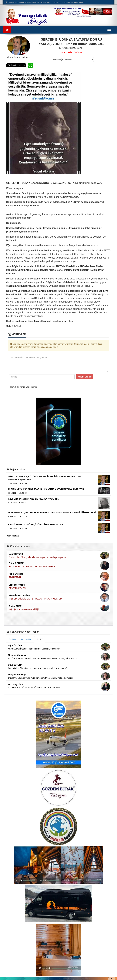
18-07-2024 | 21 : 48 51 (17, 503)
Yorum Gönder (85, 377)
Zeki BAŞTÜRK (16, 684)
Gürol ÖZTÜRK (16, 563)
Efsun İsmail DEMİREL (20, 595)
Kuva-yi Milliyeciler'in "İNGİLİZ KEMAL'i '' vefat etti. (33, 499)
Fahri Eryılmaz (16, 574)
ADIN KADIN (15, 577)
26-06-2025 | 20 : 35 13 (17, 516)
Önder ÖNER (15, 606)
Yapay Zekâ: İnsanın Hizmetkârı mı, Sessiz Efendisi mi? (34, 649)
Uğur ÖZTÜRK (16, 554)
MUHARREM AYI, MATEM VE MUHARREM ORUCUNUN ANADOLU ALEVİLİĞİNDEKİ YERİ (52, 513)
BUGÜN (12, 639)
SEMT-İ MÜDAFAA (18, 588)
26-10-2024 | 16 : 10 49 (17, 493)
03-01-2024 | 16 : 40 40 (17, 528)
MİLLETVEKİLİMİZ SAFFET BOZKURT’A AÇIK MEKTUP (35, 599)
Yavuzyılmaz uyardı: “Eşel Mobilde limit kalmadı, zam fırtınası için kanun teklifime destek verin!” (45, 2)
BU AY (40, 639)
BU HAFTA (26, 639)
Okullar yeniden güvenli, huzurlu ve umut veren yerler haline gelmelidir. (41, 678)
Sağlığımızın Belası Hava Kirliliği (24, 609)
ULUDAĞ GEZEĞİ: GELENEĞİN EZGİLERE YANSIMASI (35, 688)
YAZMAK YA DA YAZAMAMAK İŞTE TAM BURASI (32, 566)
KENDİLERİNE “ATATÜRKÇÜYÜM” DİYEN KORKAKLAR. (36, 525)
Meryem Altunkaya (17, 655)
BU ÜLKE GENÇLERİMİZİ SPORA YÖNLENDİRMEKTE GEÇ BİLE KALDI (43, 658)
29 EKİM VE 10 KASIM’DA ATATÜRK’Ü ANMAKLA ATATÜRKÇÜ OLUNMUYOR (46, 489)
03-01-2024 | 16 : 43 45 (17, 483)
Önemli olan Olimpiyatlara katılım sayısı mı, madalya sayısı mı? (38, 557)
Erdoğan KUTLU (17, 585)
